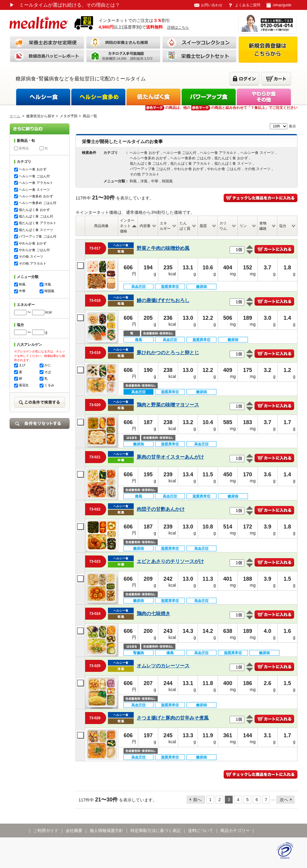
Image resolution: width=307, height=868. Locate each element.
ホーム (15, 116)
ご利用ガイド (46, 831)
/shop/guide (282, 5)
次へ (284, 800)
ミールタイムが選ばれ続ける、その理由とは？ (65, 5)
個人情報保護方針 (106, 831)
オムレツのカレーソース (163, 666)
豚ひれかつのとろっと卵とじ (168, 353)
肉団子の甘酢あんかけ (161, 509)
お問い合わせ (212, 5)
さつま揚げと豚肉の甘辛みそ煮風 (173, 718)
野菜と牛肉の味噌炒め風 (163, 248)
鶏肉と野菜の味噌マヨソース (168, 405)
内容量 (145, 226)
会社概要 (74, 831)
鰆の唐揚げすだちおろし (163, 300)
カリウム (223, 226)
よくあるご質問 (248, 5)
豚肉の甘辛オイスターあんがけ (170, 457)
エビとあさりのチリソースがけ (170, 561)
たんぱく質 (185, 226)
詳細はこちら (178, 27)
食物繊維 (263, 226)
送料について (201, 831)
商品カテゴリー (235, 831)
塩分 (283, 226)
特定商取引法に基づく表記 (156, 831)
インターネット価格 (127, 226)
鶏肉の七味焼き (153, 614)
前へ (197, 800)
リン (243, 226)
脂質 (203, 226)
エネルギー (165, 226)
